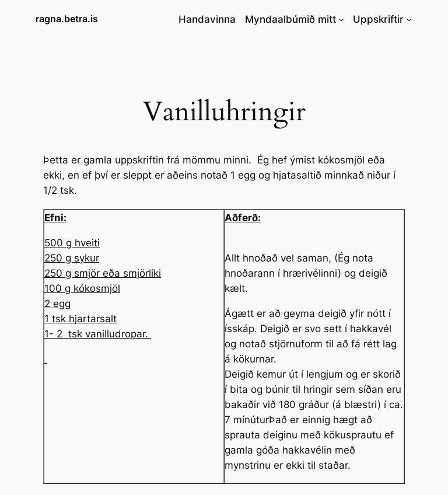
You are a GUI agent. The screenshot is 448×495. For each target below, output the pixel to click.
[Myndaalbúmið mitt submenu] (341, 19)
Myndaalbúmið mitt (290, 19)
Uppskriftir (378, 19)
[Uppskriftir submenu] (409, 19)
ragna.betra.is (67, 19)
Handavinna (207, 19)
